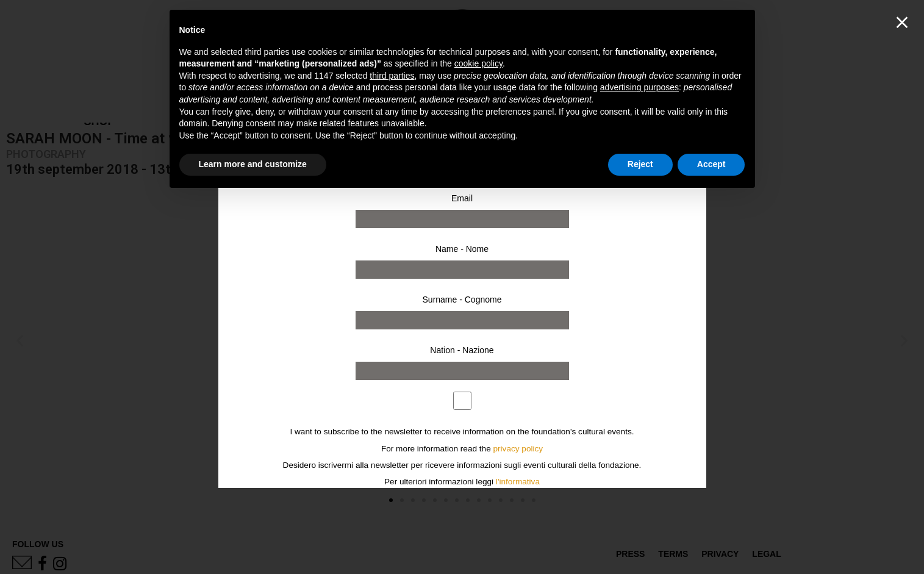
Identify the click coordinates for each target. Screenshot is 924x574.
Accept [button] (711, 164)
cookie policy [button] (478, 63)
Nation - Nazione (462, 350)
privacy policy (518, 449)
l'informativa (518, 482)
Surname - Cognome (462, 300)
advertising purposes (639, 87)
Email (462, 198)
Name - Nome (462, 249)
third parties (392, 76)
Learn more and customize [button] (253, 164)
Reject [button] (640, 164)
